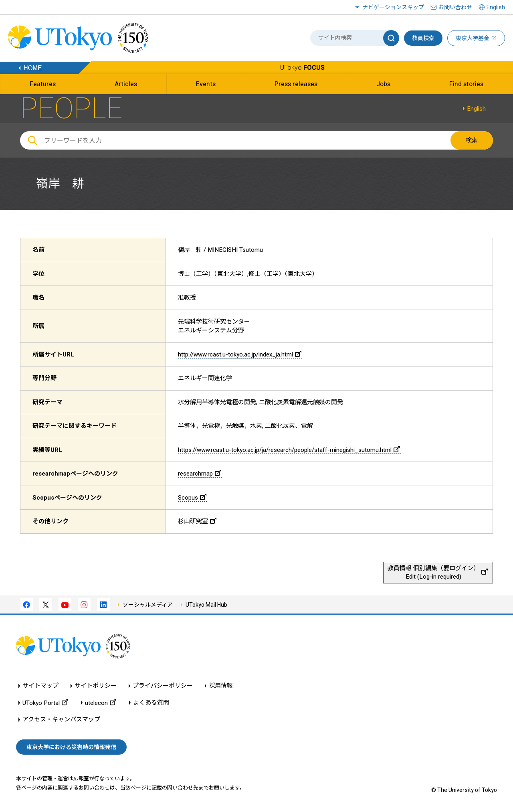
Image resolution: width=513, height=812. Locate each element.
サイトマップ (40, 686)
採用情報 (221, 686)
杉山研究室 (197, 521)
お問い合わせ (455, 7)
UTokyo (302, 68)
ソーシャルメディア (148, 605)
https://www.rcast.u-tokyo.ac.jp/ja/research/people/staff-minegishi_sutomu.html (289, 450)
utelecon (101, 703)
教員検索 (423, 38)
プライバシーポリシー (163, 686)
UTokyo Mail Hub (206, 605)
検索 (472, 140)
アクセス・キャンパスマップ (61, 720)
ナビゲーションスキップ (393, 7)
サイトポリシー (96, 686)
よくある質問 (151, 703)
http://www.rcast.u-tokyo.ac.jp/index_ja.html (240, 354)
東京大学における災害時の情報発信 (71, 747)
